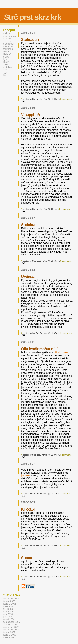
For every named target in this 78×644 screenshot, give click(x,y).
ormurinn (8, 41)
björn (6, 59)
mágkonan (8, 44)
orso (5, 64)
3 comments (66, 455)
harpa (6, 57)
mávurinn (8, 46)
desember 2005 (11, 599)
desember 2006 (11, 630)
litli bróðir (8, 54)
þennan (25, 476)
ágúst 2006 (9, 619)
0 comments (66, 99)
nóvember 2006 (11, 627)
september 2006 (11, 622)
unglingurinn (9, 36)
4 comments (66, 545)
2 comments (66, 333)
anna (6, 70)
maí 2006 (8, 612)
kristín (6, 62)
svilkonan (8, 49)
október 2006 (10, 624)
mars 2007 (9, 637)
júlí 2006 (7, 617)
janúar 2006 (9, 601)
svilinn (6, 52)
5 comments (66, 261)
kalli (5, 75)
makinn (7, 33)
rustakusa (8, 67)
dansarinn (8, 39)
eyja (5, 72)
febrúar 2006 (10, 604)
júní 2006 (8, 614)
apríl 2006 (8, 609)
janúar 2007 (9, 632)
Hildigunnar (62, 353)
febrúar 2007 (10, 635)
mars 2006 (9, 606)
